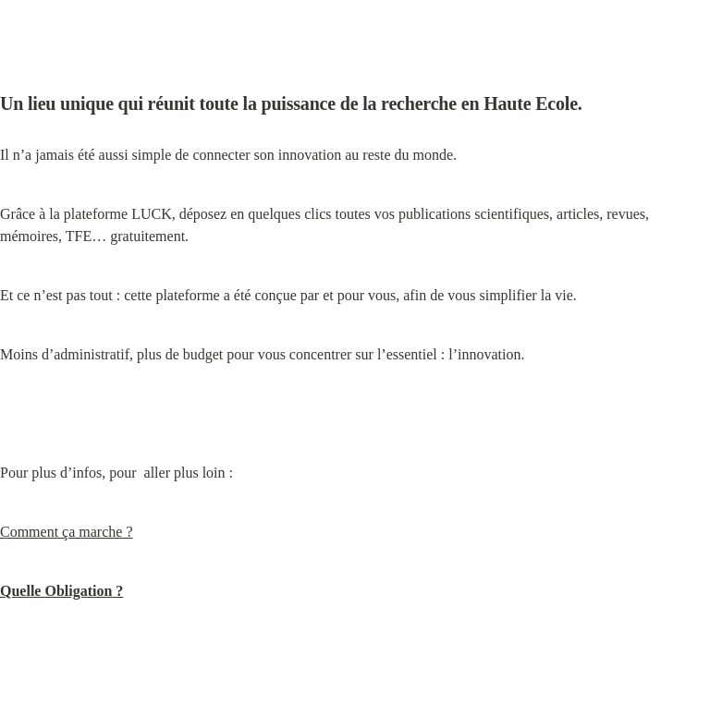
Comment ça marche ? (67, 532)
